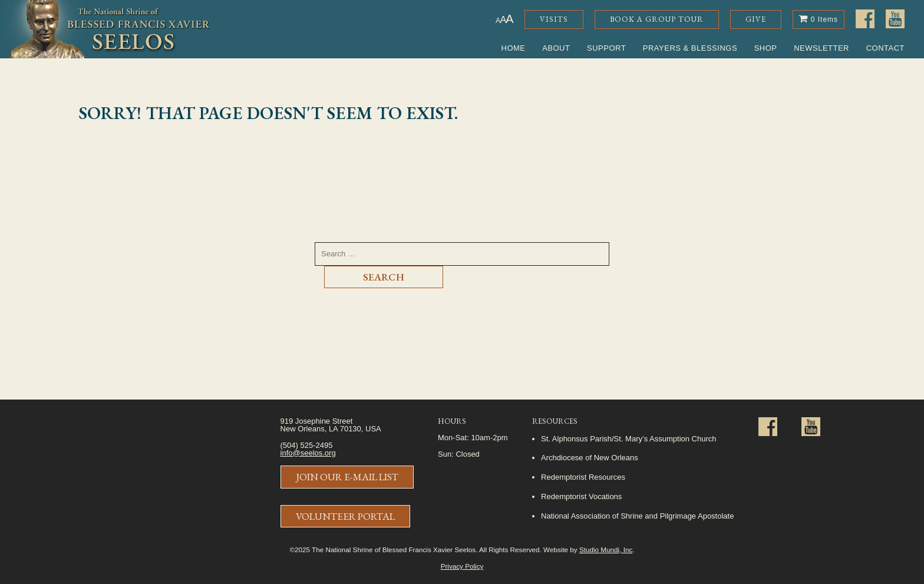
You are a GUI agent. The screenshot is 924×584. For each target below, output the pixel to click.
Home (514, 48)
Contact (885, 48)
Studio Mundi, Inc (606, 550)
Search (384, 277)
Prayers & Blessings (690, 48)
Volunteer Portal (345, 516)
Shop (766, 48)
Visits (554, 19)
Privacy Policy (462, 566)
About (556, 48)
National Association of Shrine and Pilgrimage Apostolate (637, 516)
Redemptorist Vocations (581, 496)
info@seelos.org (308, 453)
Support (606, 48)
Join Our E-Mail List (347, 477)
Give (756, 19)
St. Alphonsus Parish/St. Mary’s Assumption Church (628, 439)
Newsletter (821, 48)
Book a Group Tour (657, 19)
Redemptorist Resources (583, 477)
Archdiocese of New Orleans (590, 458)
